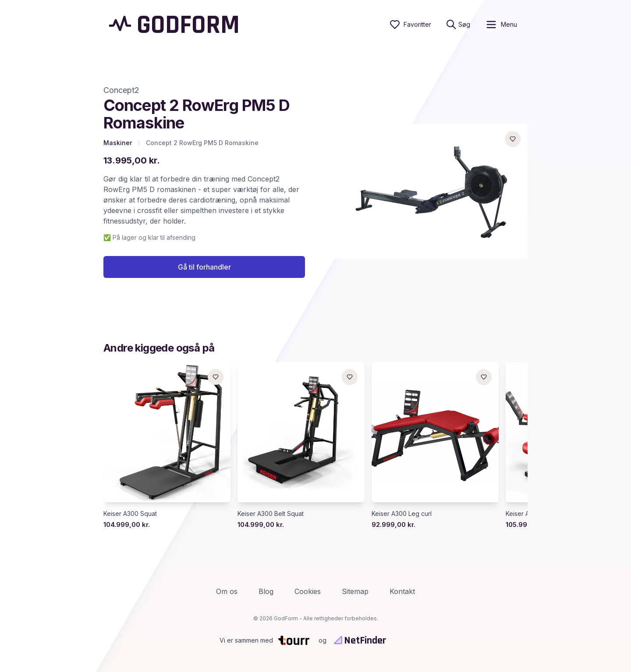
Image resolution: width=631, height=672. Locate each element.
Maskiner (118, 143)
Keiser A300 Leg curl (402, 514)
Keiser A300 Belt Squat (271, 514)
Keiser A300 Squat (130, 514)
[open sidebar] (501, 25)
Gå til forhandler (204, 267)
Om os (227, 591)
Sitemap (355, 591)
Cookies (308, 591)
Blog (266, 591)
